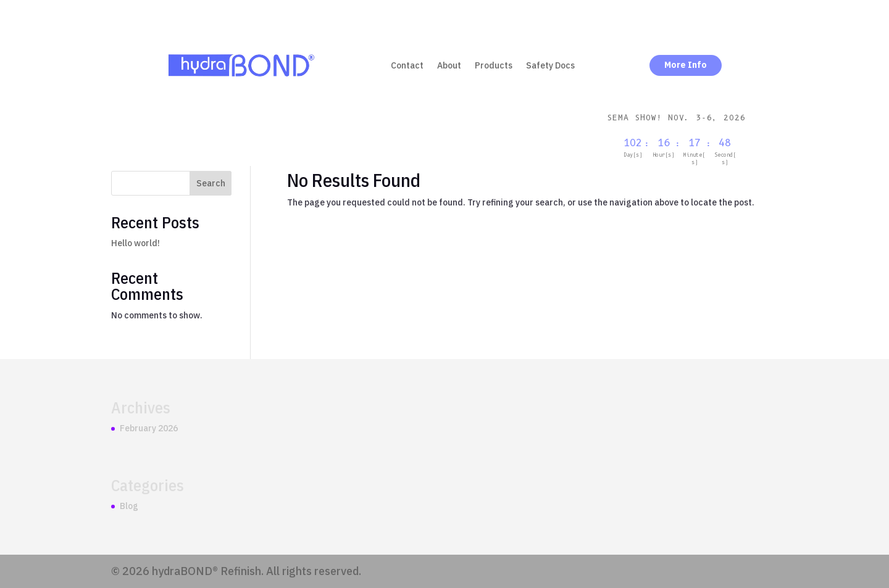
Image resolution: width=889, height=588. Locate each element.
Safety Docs (550, 66)
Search (211, 183)
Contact (407, 66)
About (449, 66)
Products (494, 66)
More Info (686, 65)
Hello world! (136, 243)
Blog (129, 506)
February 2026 (149, 428)
